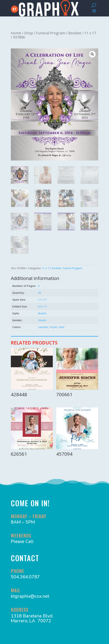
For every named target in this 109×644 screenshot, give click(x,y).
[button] (92, 54)
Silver (61, 327)
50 (39, 293)
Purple (53, 327)
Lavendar (43, 327)
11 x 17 (90, 33)
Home (16, 33)
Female (42, 320)
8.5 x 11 (43, 306)
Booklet (75, 33)
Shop (29, 33)
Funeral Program (51, 33)
